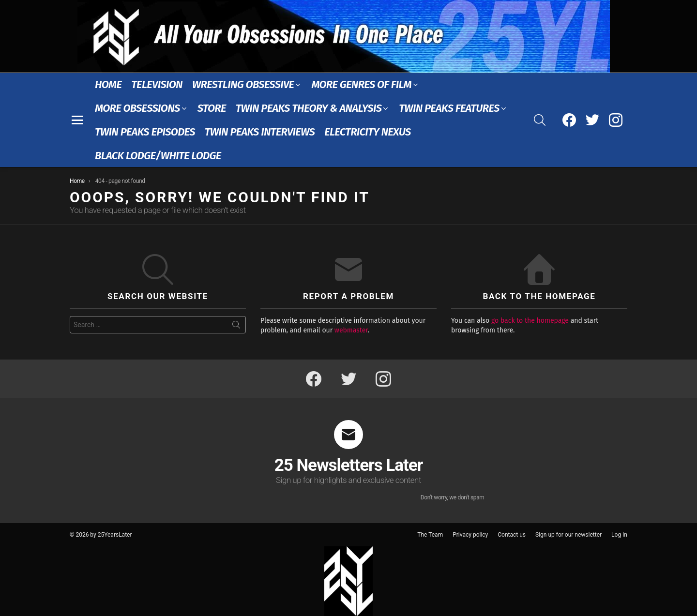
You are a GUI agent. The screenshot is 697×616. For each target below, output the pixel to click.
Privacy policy (470, 535)
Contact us (512, 535)
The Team (430, 535)
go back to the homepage (530, 321)
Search (236, 327)
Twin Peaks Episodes (145, 132)
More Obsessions (137, 108)
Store (212, 108)
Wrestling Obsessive (243, 84)
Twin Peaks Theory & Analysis (309, 108)
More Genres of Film (361, 84)
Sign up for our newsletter (568, 535)
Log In (619, 535)
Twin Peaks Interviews (260, 132)
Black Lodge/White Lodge (158, 156)
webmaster (351, 330)
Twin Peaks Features (449, 108)
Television (157, 84)
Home (108, 84)
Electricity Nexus (368, 132)
